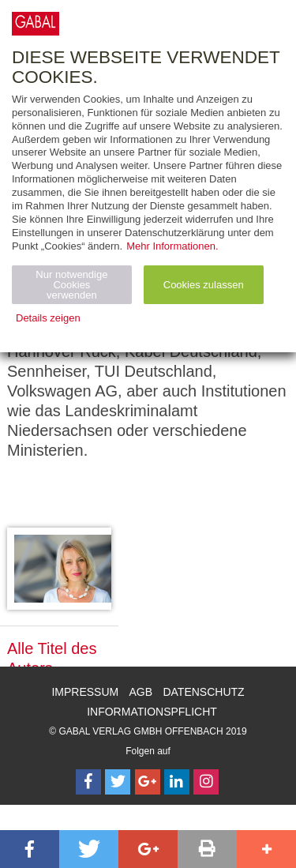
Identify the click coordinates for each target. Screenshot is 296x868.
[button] (30, 849)
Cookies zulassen (204, 285)
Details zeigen (48, 318)
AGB (141, 692)
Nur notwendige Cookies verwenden (71, 285)
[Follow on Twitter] (118, 782)
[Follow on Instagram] (206, 782)
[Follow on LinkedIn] (177, 782)
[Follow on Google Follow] (148, 782)
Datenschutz (203, 692)
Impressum (85, 692)
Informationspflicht (152, 712)
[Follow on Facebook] (88, 782)
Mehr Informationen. (172, 246)
